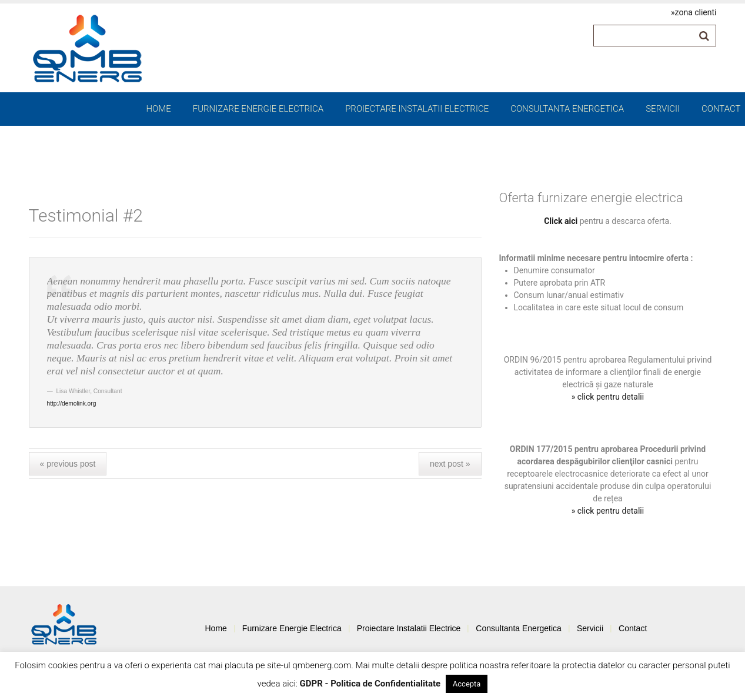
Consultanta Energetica (567, 109)
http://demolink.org (72, 403)
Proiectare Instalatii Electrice (417, 109)
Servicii (663, 109)
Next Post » (450, 464)
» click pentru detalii (608, 397)
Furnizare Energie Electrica (258, 109)
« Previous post (68, 464)
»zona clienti (694, 12)
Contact (721, 109)
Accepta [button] (467, 684)
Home (158, 109)
